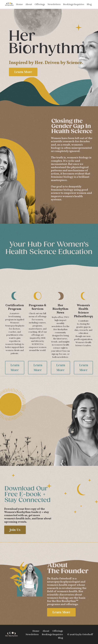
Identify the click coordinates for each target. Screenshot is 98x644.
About (29, 4)
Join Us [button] (15, 530)
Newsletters (54, 4)
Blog (89, 4)
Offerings (40, 4)
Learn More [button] (23, 72)
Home (19, 4)
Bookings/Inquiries (74, 4)
